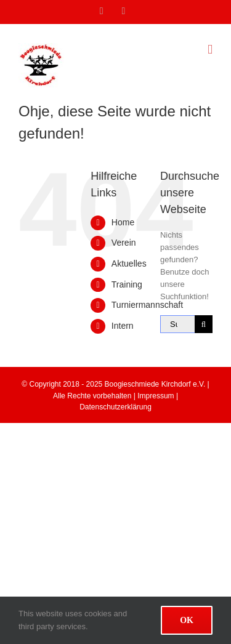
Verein (124, 243)
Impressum (156, 396)
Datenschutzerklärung (115, 407)
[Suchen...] (177, 324)
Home (123, 222)
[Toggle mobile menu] (210, 50)
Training (127, 284)
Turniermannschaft (147, 305)
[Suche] (204, 324)
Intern (123, 326)
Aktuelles (129, 264)
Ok (187, 620)
